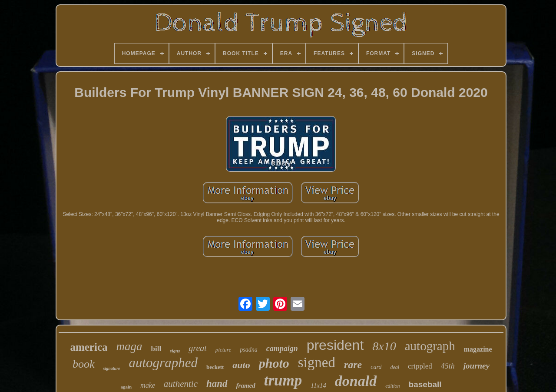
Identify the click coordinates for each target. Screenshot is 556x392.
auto (241, 365)
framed (246, 385)
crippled (420, 366)
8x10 (384, 346)
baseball (425, 384)
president (335, 345)
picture (223, 350)
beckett (215, 367)
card (376, 367)
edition (392, 386)
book (84, 364)
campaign (282, 349)
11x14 (318, 385)
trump (283, 380)
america (89, 347)
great (197, 348)
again (126, 387)
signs (175, 351)
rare (353, 365)
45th (448, 366)
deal (395, 367)
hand (217, 384)
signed (317, 362)
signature (112, 368)
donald (356, 381)
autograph (430, 346)
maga (129, 346)
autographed (163, 363)
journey (477, 366)
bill (156, 349)
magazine (478, 349)
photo (274, 363)
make (148, 385)
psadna (248, 350)
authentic (181, 384)
